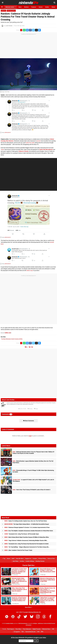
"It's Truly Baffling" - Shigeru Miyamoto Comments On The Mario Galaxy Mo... (27, 547)
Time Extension (27, 629)
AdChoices (40, 623)
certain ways (30, 270)
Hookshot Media (9, 623)
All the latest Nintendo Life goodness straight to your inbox (28, 638)
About (8, 559)
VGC (23, 632)
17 (10, 493)
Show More (29, 607)
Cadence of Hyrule (23, 151)
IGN (53, 629)
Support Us (28, 559)
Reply (36, 409)
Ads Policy (16, 561)
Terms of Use (51, 559)
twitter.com (8, 333)
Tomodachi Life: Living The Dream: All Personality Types (22, 534)
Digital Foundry (37, 629)
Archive (22, 561)
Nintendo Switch (11, 11)
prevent (39, 141)
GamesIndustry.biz (30, 632)
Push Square (11, 629)
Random (3, 11)
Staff (13, 559)
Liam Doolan (9, 26)
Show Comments (29, 421)
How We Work (20, 559)
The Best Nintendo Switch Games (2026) (12, 339)
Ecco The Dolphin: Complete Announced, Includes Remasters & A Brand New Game (29, 531)
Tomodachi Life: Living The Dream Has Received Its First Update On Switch (26, 544)
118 (32, 347)
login (30, 436)
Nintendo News (46, 629)
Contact (35, 559)
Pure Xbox (18, 629)
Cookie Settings (30, 561)
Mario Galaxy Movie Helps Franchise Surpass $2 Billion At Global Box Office (27, 537)
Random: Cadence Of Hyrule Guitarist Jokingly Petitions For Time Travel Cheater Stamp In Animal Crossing (28, 17)
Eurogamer (17, 632)
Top (4, 559)
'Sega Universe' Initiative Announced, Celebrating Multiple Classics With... (26, 541)
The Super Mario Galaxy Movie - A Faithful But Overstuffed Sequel (27, 524)
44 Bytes (35, 623)
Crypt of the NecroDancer (46, 150)
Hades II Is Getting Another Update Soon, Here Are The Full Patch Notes (26, 521)
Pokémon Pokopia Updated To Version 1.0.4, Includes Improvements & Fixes (27, 527)
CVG (38, 632)
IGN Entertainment (23, 623)
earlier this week (30, 143)
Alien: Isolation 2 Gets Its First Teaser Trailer (18, 550)
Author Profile (22, 409)
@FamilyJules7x (8, 132)
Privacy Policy (42, 559)
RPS (42, 632)
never (3, 150)
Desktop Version (40, 561)
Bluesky (30, 409)
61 (10, 483)
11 (10, 474)
